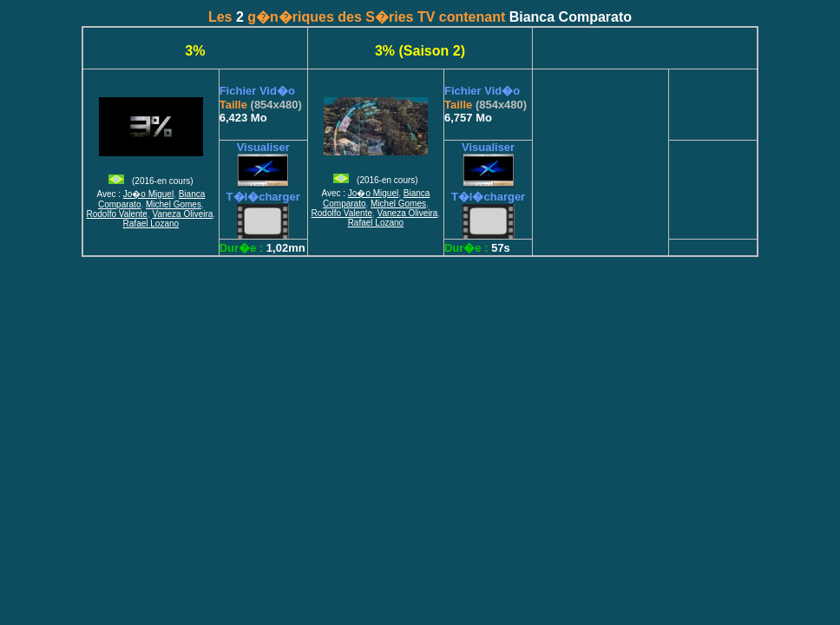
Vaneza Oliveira (183, 214)
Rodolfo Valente (117, 214)
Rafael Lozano (151, 224)
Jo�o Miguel (148, 194)
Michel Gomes (174, 204)
